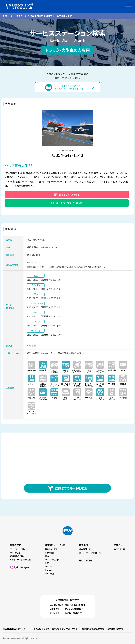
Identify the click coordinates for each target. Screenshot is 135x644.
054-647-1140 (34, 255)
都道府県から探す (17, 556)
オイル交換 (49, 574)
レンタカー (49, 570)
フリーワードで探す (18, 549)
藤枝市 (49, 16)
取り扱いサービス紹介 (55, 545)
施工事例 (84, 545)
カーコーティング (52, 560)
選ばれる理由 (86, 560)
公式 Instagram (22, 567)
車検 (47, 556)
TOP (5, 16)
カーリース (49, 567)
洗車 (47, 563)
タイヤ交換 (49, 553)
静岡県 (40, 16)
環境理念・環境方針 (115, 629)
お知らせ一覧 (119, 549)
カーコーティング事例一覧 (90, 553)
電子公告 (37, 629)
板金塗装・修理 (51, 549)
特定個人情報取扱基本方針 (93, 629)
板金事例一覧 (85, 549)
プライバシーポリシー (71, 629)
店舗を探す (15, 545)
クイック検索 (15, 553)
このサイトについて (51, 629)
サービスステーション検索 (22, 16)
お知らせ (118, 545)
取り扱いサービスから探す (21, 560)
